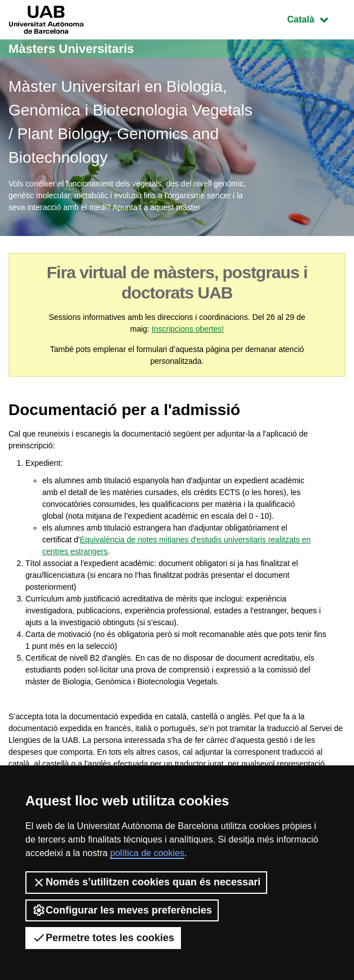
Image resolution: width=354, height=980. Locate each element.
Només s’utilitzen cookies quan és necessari (146, 883)
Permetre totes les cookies (103, 938)
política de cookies (147, 853)
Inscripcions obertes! (188, 329)
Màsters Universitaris (71, 49)
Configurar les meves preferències (122, 910)
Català (316, 18)
